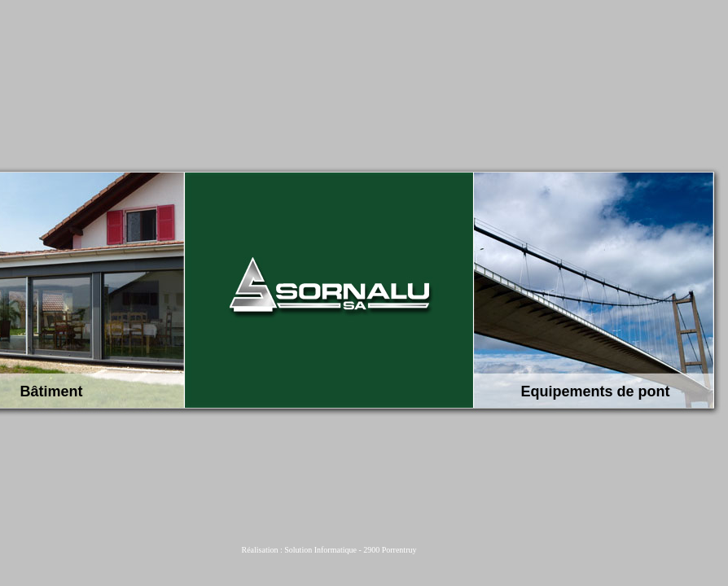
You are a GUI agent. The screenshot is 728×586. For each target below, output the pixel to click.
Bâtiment (52, 391)
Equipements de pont (596, 391)
